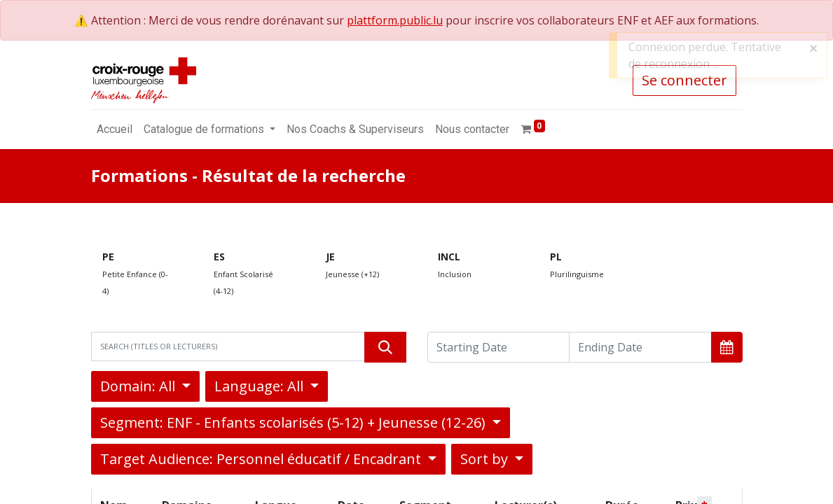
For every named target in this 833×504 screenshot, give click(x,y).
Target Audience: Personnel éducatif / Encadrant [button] (262, 459)
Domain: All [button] (139, 386)
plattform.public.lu (395, 20)
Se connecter (684, 80)
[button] (727, 347)
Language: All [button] (261, 386)
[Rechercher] (385, 347)
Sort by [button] (486, 459)
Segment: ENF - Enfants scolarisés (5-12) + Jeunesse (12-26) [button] (295, 422)
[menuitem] (115, 129)
